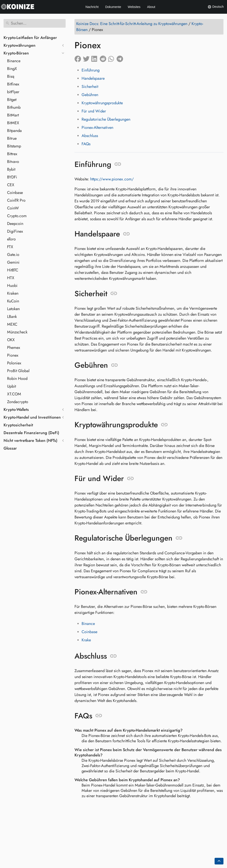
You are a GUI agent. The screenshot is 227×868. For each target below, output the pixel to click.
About (151, 7)
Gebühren (90, 95)
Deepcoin (15, 224)
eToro (11, 239)
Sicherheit (90, 87)
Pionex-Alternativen (97, 128)
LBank (12, 317)
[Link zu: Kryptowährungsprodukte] (164, 425)
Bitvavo (13, 162)
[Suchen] (35, 23)
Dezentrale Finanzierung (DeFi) (31, 433)
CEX (11, 185)
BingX (12, 69)
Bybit (11, 169)
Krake (86, 640)
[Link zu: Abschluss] (113, 656)
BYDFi (12, 177)
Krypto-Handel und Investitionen (32, 417)
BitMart (13, 115)
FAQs (86, 144)
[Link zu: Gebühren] (114, 365)
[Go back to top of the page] (219, 861)
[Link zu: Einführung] (118, 164)
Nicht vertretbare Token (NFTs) (30, 441)
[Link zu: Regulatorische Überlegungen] (179, 538)
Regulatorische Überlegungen (106, 119)
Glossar (10, 448)
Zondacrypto (18, 402)
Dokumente (113, 7)
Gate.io (13, 255)
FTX (10, 247)
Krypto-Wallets (16, 410)
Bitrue (12, 138)
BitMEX (13, 123)
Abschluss (90, 136)
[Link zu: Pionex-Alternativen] (144, 592)
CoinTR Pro (16, 200)
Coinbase (15, 193)
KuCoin (13, 301)
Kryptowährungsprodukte (102, 103)
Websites (134, 7)
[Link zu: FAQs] (99, 716)
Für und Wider (94, 111)
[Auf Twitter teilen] (87, 58)
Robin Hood (17, 379)
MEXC (12, 324)
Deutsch (216, 7)
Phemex (14, 348)
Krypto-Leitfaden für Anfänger (30, 38)
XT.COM (14, 394)
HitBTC (13, 270)
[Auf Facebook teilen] (79, 58)
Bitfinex (13, 84)
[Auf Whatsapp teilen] (112, 58)
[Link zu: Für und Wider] (130, 479)
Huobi (12, 286)
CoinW (13, 208)
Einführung (91, 70)
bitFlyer (13, 92)
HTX (11, 278)
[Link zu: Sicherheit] (114, 294)
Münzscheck (17, 332)
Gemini (13, 262)
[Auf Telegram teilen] (121, 58)
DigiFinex (15, 231)
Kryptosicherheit (18, 425)
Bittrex (12, 154)
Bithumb (14, 107)
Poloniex (14, 363)
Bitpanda (14, 131)
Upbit (12, 386)
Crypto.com (17, 216)
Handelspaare (93, 78)
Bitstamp (14, 146)
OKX (11, 340)
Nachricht (92, 7)
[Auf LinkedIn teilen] (96, 58)
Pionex (13, 355)
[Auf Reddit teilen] (104, 58)
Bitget (12, 100)
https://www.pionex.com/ (112, 179)
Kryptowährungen (20, 45)
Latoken (13, 309)
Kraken (13, 293)
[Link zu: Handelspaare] (126, 234)
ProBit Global (18, 371)
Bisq (11, 76)
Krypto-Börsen (16, 53)
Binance (14, 61)
